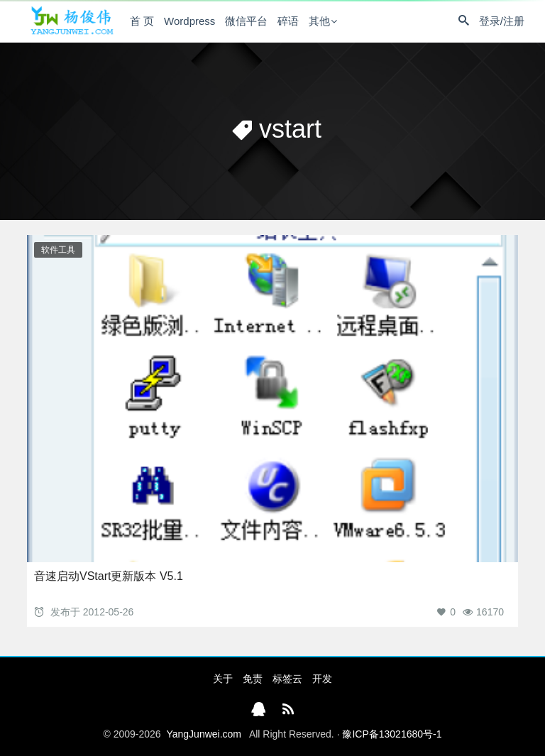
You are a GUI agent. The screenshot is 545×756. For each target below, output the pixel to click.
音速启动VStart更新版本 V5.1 (109, 576)
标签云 (287, 679)
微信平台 (246, 21)
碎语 (288, 21)
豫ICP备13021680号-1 (392, 734)
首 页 (142, 21)
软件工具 (58, 250)
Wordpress (189, 21)
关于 (223, 679)
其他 (319, 21)
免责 (253, 679)
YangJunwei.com (204, 734)
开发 (322, 679)
